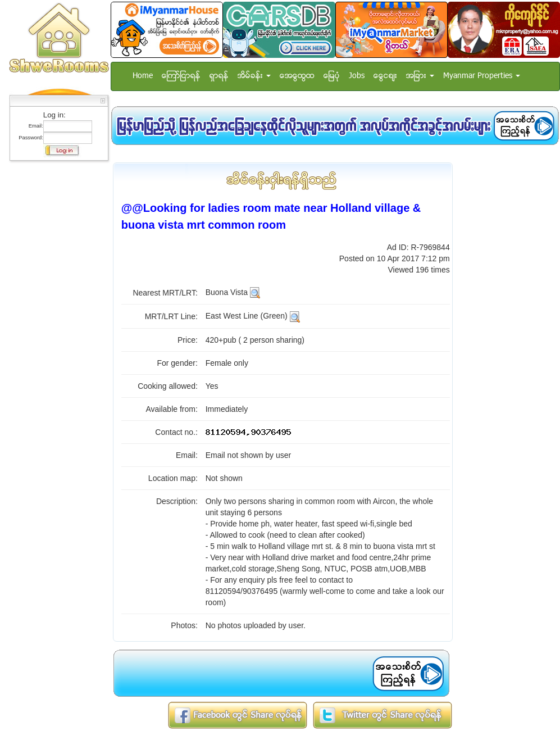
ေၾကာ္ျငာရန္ (181, 76)
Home (143, 76)
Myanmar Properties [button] (482, 76)
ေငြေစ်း (385, 76)
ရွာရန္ (219, 76)
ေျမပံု (332, 76)
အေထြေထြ (297, 76)
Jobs (357, 76)
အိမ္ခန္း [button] (254, 76)
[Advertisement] (56, 334)
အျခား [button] (420, 76)
